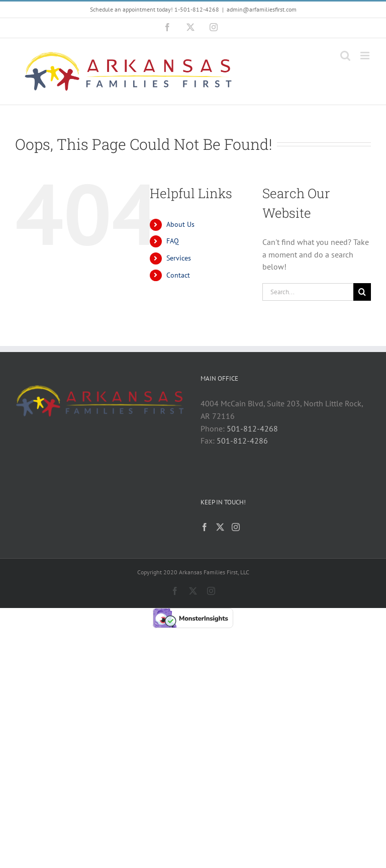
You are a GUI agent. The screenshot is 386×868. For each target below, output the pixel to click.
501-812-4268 (252, 428)
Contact (178, 275)
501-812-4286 (242, 441)
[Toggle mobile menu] (366, 56)
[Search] (362, 292)
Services (179, 258)
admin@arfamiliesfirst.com (262, 9)
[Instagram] (236, 527)
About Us (180, 224)
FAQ (173, 241)
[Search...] (308, 292)
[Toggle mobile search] (345, 56)
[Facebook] (205, 527)
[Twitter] (220, 527)
